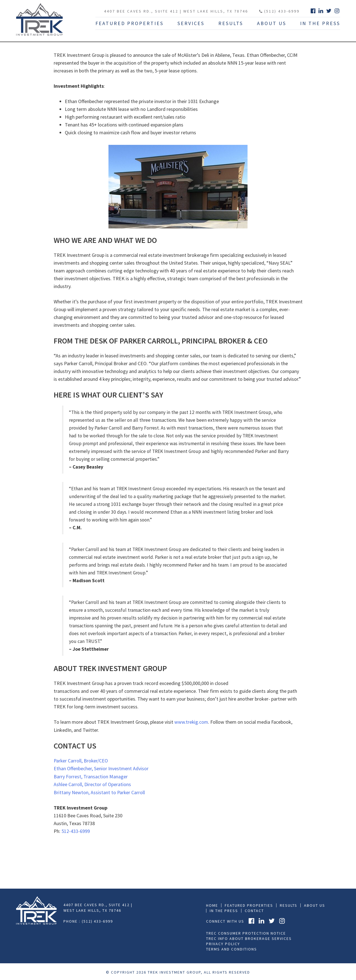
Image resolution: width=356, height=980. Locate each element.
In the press (224, 910)
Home (212, 904)
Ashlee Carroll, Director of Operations (92, 784)
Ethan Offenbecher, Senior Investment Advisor (101, 768)
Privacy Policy (223, 943)
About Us (272, 23)
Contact (254, 910)
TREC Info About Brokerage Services (249, 937)
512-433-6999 (76, 830)
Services (191, 23)
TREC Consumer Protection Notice (246, 932)
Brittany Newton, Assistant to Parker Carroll (100, 792)
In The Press (320, 23)
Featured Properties (129, 23)
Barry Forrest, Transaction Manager (91, 776)
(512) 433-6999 (279, 11)
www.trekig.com (191, 722)
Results (231, 23)
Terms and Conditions (232, 948)
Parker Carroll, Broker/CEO (81, 760)
